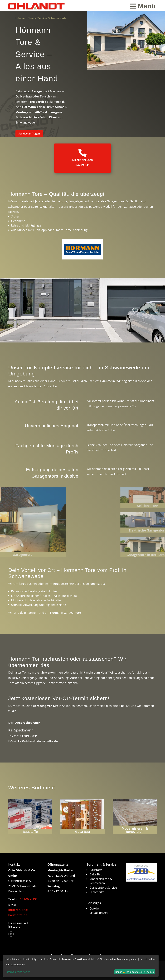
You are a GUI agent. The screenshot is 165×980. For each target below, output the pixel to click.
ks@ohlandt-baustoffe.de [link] (38, 741)
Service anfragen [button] (29, 134)
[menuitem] (143, 6)
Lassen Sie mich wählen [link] (18, 972)
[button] (11, 934)
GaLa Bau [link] (96, 874)
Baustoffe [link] (96, 870)
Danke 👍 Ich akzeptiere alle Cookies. (135, 972)
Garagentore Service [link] (103, 888)
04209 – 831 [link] (29, 736)
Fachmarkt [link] (97, 892)
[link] (36, 6)
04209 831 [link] (82, 165)
